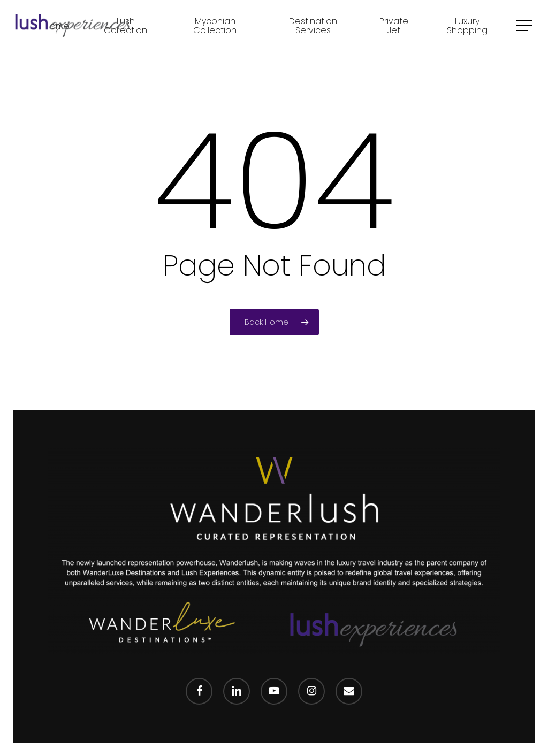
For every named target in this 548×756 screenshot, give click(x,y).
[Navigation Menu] (526, 26)
